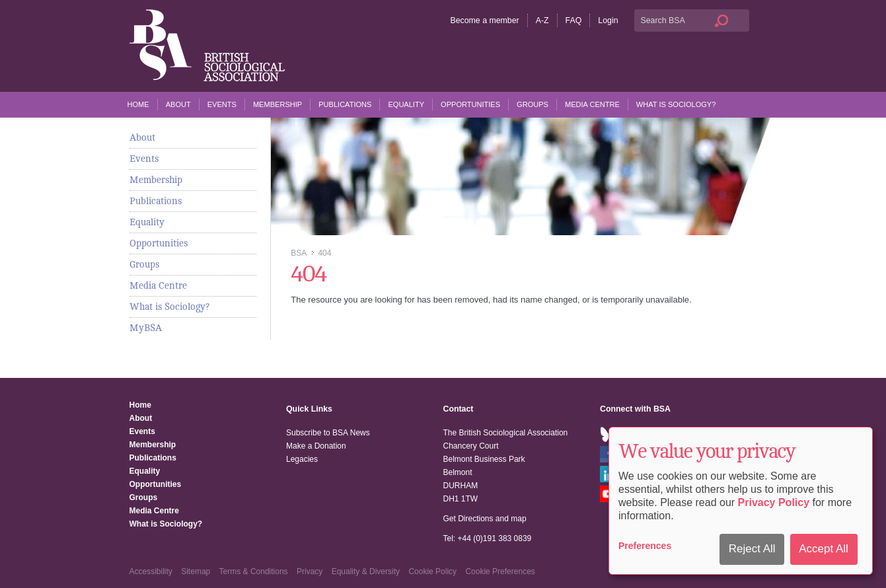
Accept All (824, 549)
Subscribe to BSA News (328, 433)
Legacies (302, 459)
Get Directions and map (485, 519)
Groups (533, 104)
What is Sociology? (676, 104)
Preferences (645, 546)
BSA (298, 253)
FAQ (574, 20)
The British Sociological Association (207, 45)
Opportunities (470, 104)
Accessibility (151, 571)
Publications (345, 104)
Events (222, 104)
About (178, 104)
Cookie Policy (432, 571)
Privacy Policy (774, 502)
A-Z (542, 20)
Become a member (484, 20)
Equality (406, 104)
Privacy (310, 571)
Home (138, 104)
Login (608, 20)
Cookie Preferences (500, 571)
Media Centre (592, 104)
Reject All (752, 549)
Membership (277, 104)
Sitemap (196, 571)
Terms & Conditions (254, 571)
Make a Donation (316, 446)
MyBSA (146, 328)
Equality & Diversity (366, 571)
